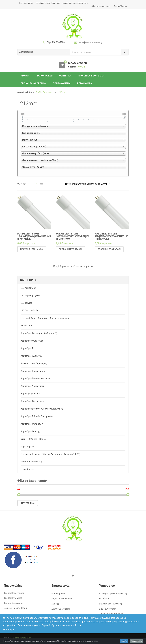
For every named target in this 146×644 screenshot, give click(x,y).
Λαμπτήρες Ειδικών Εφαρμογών (37, 416)
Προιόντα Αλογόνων (33, 83)
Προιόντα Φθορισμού (91, 76)
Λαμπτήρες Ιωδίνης (30, 431)
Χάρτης (55, 604)
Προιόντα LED (44, 76)
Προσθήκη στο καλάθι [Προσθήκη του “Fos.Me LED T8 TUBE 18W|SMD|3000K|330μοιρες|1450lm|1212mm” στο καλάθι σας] (32, 252)
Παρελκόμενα (62, 83)
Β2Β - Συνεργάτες (108, 609)
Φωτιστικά (65, 76)
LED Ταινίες (26, 303)
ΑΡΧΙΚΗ (25, 76)
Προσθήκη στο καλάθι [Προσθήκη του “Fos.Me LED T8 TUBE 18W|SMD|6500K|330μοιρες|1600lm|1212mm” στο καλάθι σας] (109, 252)
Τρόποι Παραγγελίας (14, 593)
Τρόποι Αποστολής (13, 603)
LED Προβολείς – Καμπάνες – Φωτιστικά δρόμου (45, 318)
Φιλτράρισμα (28, 503)
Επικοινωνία (85, 83)
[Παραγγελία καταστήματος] (87, 184)
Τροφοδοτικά (27, 469)
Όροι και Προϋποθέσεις (16, 608)
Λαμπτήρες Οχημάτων (32, 424)
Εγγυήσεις (104, 599)
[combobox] (96, 52)
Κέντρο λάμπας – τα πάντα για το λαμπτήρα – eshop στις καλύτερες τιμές (54, 3)
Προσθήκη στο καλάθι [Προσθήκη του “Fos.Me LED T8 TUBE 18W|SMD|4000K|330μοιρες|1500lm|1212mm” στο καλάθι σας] (70, 252)
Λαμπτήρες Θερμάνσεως (33, 401)
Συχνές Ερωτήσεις (61, 609)
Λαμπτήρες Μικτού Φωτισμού (36, 378)
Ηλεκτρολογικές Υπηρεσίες (113, 594)
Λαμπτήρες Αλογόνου (31, 356)
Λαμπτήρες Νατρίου (30, 394)
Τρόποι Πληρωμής (13, 598)
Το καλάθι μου (120, 6)
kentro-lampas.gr (21, 638)
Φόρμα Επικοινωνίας (62, 599)
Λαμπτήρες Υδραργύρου (33, 386)
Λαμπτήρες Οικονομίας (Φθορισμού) (39, 333)
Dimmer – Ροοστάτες (31, 462)
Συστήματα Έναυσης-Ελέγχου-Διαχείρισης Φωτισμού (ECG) (50, 454)
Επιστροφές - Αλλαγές (111, 604)
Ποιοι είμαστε (58, 594)
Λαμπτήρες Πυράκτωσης (33, 371)
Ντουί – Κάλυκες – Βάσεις (34, 439)
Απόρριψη (9, 629)
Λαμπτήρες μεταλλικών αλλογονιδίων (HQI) (42, 409)
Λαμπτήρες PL (28, 348)
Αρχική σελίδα (25, 92)
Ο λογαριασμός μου (100, 6)
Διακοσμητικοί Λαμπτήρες (34, 363)
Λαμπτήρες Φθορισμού (32, 341)
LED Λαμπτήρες (28, 288)
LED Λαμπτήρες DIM (30, 296)
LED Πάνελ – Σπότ (29, 310)
